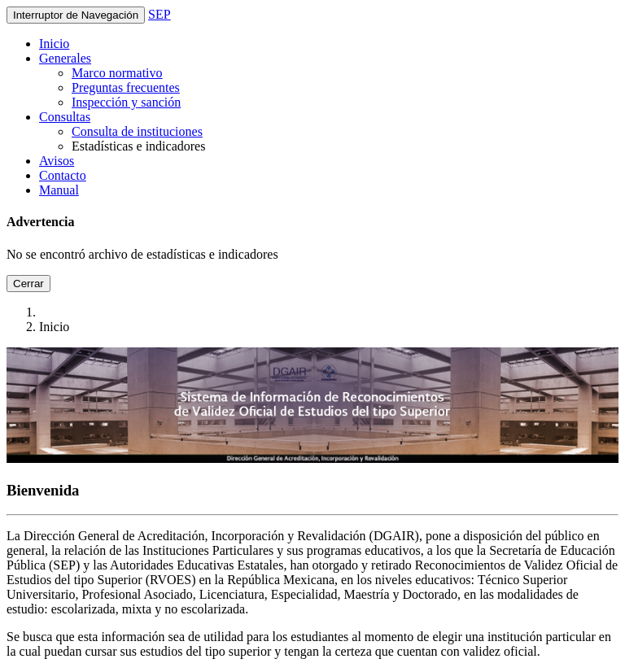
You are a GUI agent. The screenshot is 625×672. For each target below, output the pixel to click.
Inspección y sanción (126, 102)
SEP (160, 14)
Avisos (57, 161)
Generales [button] (65, 58)
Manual (59, 190)
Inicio (54, 44)
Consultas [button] (65, 117)
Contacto (63, 175)
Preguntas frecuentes (126, 87)
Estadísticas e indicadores (138, 146)
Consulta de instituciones (137, 131)
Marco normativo (117, 73)
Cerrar (28, 284)
